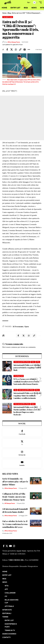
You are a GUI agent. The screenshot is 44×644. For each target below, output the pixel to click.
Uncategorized (19, 376)
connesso (14, 347)
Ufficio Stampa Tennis (14, 42)
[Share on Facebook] (7, 50)
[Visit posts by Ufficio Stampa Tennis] (4, 42)
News (33, 362)
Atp (15, 390)
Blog (9, 13)
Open (26, 327)
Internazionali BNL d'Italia (22, 362)
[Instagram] (22, 453)
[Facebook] (22, 432)
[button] (24, 3)
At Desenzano (18, 327)
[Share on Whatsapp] (16, 50)
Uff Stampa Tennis (10, 503)
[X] (22, 443)
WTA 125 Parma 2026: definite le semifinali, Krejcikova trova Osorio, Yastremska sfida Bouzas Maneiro (26, 382)
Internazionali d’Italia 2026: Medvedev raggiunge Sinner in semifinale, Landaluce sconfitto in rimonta (27, 396)
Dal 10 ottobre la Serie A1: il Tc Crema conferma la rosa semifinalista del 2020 (15, 524)
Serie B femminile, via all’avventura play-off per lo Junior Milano (15, 482)
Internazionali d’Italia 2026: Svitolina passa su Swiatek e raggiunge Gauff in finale (27, 368)
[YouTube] (11, 546)
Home (4, 13)
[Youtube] (22, 464)
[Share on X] (11, 50)
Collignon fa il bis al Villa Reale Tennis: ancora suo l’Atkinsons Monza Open (14, 497)
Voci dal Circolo (8, 17)
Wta (38, 362)
